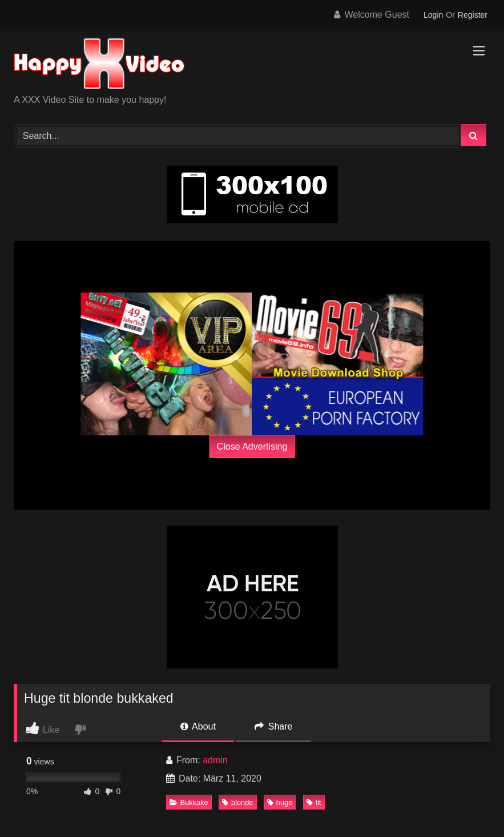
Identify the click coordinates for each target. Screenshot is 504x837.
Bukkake (189, 802)
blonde (237, 802)
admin (215, 760)
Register (473, 15)
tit (314, 802)
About (198, 726)
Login (433, 15)
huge (280, 802)
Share (273, 726)
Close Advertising (252, 446)
